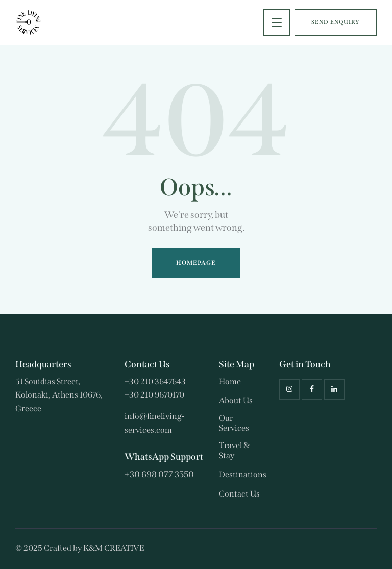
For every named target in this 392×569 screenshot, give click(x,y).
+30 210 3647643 (155, 381)
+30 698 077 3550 (159, 474)
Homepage (196, 263)
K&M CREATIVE (114, 548)
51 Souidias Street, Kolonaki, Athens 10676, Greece (59, 395)
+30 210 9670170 (154, 395)
